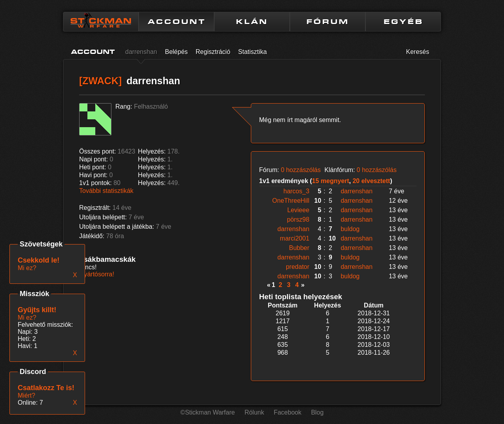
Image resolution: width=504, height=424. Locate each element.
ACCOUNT (177, 22)
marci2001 (295, 238)
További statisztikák (106, 191)
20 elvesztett (371, 181)
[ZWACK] (100, 81)
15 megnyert (330, 181)
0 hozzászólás (301, 170)
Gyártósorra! (97, 274)
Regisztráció (213, 52)
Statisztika (253, 52)
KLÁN (252, 22)
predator (298, 267)
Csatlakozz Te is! (46, 388)
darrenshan (141, 52)
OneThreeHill (291, 201)
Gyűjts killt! (37, 310)
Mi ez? (27, 318)
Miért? (26, 395)
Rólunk (254, 412)
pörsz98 (298, 219)
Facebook (287, 412)
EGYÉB (403, 22)
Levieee (298, 210)
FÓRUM (328, 22)
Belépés (176, 52)
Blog (317, 412)
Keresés (418, 52)
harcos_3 (296, 191)
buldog (350, 229)
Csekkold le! (39, 260)
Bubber (299, 248)
